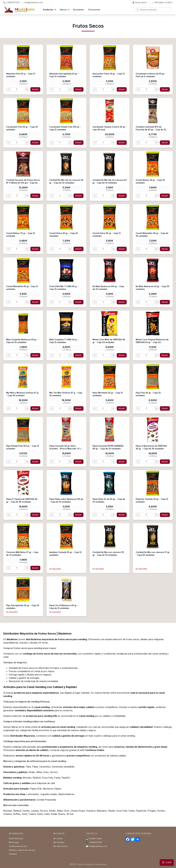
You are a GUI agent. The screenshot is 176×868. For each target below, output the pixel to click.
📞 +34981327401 (11, 2)
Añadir (35, 89)
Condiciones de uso (18, 846)
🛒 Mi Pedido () (162, 2)
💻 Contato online (94, 838)
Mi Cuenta (58, 838)
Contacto (13, 854)
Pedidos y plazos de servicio (22, 850)
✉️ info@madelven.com (32, 2)
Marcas (63, 10)
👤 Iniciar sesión (139, 2)
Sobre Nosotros (16, 838)
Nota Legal (14, 842)
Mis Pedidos (59, 842)
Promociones (94, 10)
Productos (48, 10)
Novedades (79, 10)
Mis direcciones (61, 846)
